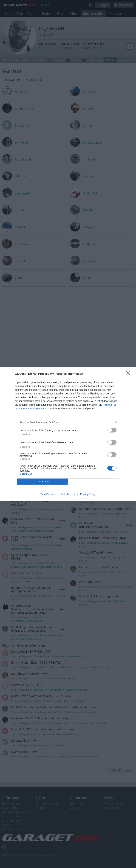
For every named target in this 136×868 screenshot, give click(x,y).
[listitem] (68, 422)
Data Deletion (48, 494)
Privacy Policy (88, 494)
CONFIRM (42, 481)
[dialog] (68, 434)
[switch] (112, 430)
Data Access (68, 494)
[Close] (129, 374)
